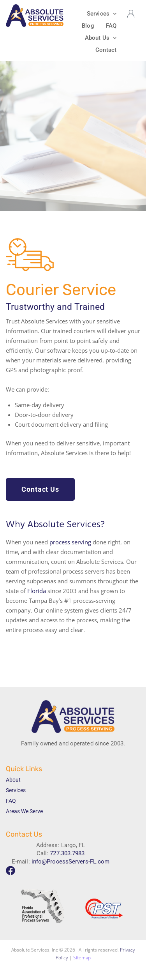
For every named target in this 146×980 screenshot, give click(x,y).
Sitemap (82, 958)
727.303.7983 (67, 853)
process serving (70, 542)
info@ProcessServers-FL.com (71, 862)
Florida (37, 591)
